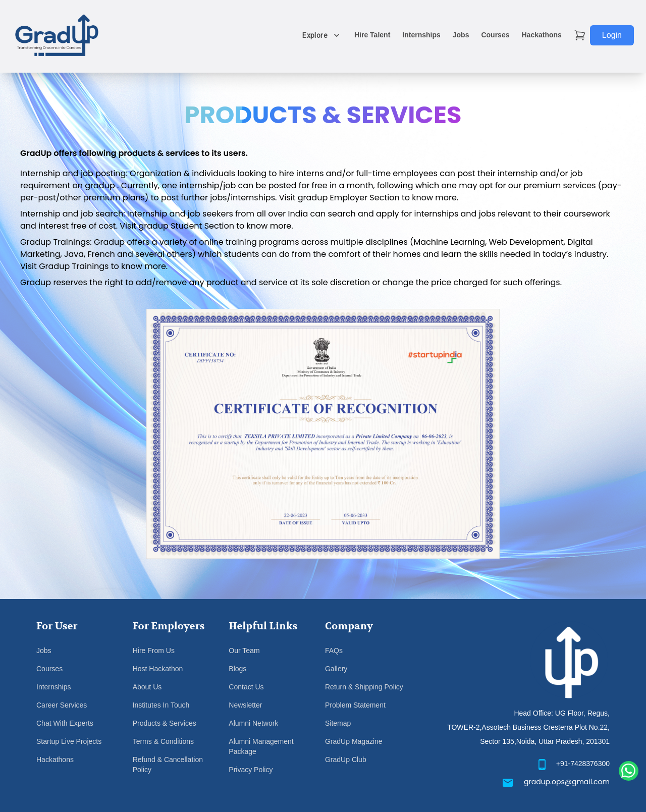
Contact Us (246, 687)
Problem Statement (355, 705)
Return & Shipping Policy (364, 687)
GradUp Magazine (354, 741)
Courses (495, 35)
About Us (147, 687)
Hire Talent (372, 35)
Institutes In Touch (161, 705)
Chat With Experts (65, 723)
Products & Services (165, 723)
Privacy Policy (251, 770)
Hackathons (541, 35)
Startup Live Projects (69, 741)
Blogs (237, 669)
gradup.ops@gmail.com (567, 782)
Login (612, 35)
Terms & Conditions (163, 741)
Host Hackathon (158, 669)
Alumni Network (253, 723)
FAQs (334, 651)
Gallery (336, 669)
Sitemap (338, 723)
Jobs (461, 35)
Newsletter (245, 705)
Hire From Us (154, 651)
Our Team (244, 651)
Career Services (62, 705)
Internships (421, 35)
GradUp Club (346, 760)
